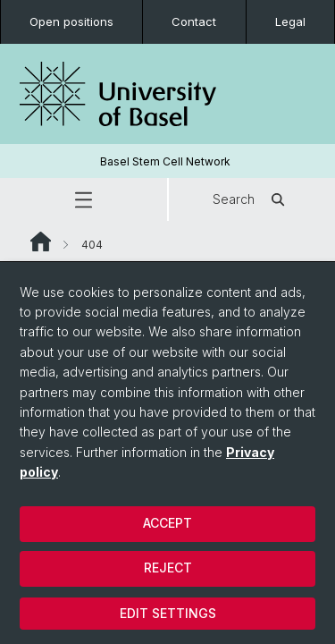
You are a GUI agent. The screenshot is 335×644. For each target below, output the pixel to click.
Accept (167, 523)
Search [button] (251, 199)
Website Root (41, 241)
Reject (168, 568)
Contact (194, 21)
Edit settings (168, 613)
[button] (84, 199)
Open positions (71, 21)
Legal (290, 21)
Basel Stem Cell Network (165, 161)
